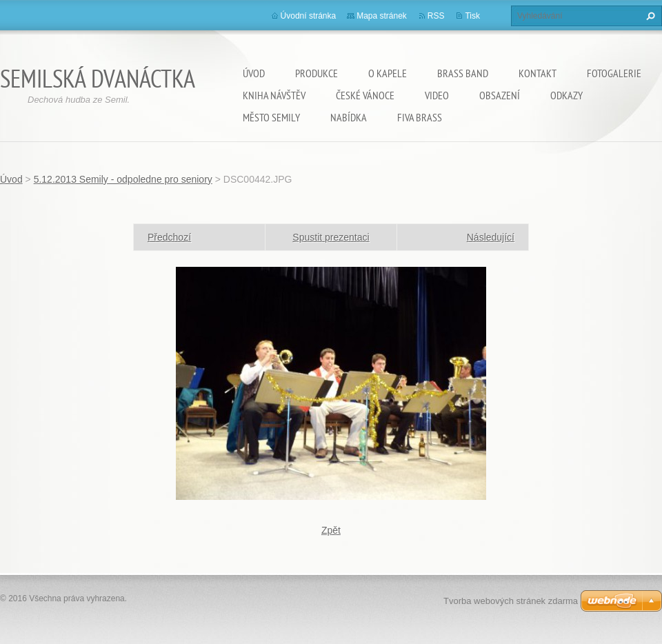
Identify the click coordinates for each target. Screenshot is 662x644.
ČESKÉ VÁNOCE (365, 95)
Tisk (472, 16)
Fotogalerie (614, 73)
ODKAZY (566, 95)
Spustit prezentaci (331, 237)
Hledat (649, 16)
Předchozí (169, 237)
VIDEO (437, 95)
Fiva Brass (420, 117)
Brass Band (463, 73)
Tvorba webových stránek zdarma (511, 601)
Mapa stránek (382, 16)
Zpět (331, 530)
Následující (491, 237)
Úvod (254, 73)
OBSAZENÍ (500, 95)
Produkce (317, 73)
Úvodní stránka (309, 16)
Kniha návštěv (274, 95)
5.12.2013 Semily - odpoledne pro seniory (123, 179)
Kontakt (538, 73)
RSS (436, 16)
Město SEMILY (271, 117)
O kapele (388, 73)
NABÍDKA (349, 117)
